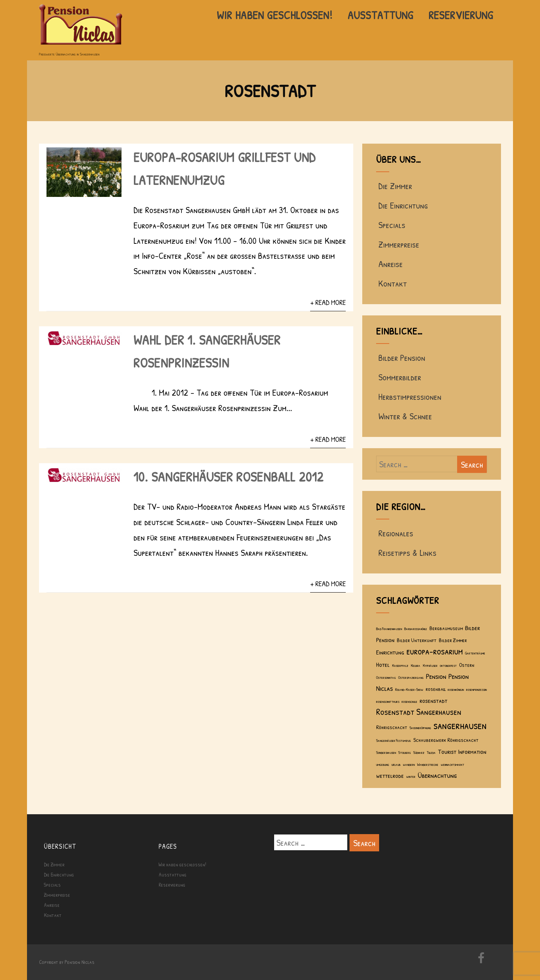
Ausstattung (381, 15)
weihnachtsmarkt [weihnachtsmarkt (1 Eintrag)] (452, 764)
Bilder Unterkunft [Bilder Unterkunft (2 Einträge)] (417, 640)
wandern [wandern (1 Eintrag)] (409, 764)
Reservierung (461, 15)
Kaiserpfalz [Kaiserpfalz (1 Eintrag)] (400, 665)
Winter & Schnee (404, 416)
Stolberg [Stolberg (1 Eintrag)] (405, 752)
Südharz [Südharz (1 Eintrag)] (419, 752)
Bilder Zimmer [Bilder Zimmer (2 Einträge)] (453, 640)
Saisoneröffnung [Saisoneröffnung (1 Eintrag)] (420, 728)
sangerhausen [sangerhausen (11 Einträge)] (460, 725)
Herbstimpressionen (409, 396)
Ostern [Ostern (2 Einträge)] (467, 665)
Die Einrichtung (402, 205)
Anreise (389, 264)
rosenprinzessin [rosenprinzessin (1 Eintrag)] (476, 689)
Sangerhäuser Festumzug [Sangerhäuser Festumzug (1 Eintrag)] (394, 740)
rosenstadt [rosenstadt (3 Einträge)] (433, 700)
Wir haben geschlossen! (275, 15)
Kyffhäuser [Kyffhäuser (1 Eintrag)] (430, 665)
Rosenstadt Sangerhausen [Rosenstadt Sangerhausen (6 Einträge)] (419, 711)
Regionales (395, 533)
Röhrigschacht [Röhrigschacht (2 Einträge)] (392, 727)
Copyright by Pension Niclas (67, 962)
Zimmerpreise (398, 244)
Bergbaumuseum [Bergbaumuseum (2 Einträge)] (446, 628)
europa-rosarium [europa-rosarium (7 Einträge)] (435, 651)
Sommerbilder (399, 377)
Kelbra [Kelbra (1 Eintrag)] (415, 665)
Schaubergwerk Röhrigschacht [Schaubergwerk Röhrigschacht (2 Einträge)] (446, 740)
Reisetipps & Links (406, 552)
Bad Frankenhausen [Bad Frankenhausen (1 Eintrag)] (389, 629)
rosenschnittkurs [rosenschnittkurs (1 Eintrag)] (388, 701)
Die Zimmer (394, 186)
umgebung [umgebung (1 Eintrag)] (383, 764)
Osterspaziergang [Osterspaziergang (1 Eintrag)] (411, 677)
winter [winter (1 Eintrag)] (411, 776)
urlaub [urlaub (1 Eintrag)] (396, 764)
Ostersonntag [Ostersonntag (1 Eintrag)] (386, 677)
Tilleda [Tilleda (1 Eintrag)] (431, 752)
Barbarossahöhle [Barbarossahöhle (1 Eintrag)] (416, 629)
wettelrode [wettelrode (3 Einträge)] (390, 775)
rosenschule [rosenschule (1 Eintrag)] (409, 701)
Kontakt (391, 283)
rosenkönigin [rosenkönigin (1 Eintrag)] (456, 689)
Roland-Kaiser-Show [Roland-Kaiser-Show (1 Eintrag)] (409, 689)
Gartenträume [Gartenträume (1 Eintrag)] (475, 653)
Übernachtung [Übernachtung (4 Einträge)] (437, 775)
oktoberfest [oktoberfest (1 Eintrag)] (448, 665)
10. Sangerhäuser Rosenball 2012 (229, 476)
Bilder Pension (401, 357)
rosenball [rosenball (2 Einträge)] (436, 689)
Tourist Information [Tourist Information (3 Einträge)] (462, 751)
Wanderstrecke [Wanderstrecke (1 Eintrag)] (428, 764)
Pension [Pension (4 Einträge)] (436, 676)
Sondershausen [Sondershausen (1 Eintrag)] (386, 752)
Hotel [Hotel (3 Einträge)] (383, 664)
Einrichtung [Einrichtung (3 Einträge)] (390, 652)
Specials (391, 225)
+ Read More (328, 302)
